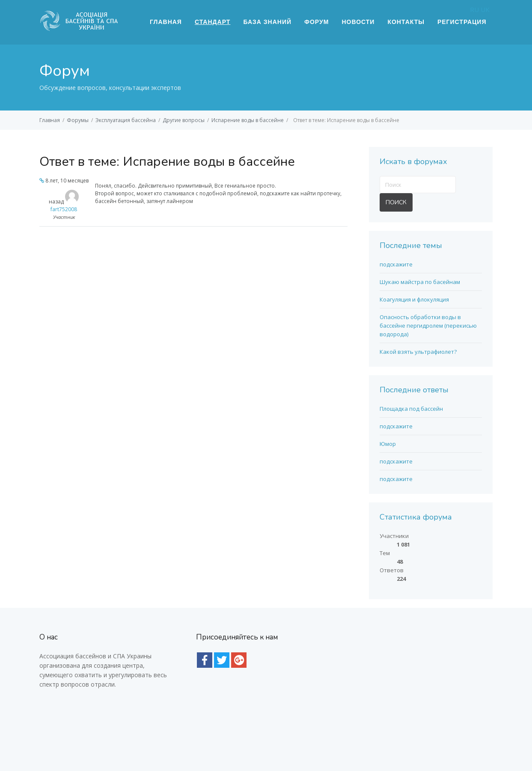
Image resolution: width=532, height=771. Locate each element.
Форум (317, 22)
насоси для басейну (112, 730)
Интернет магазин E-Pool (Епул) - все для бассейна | (159, 742)
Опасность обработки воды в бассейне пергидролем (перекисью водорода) (428, 326)
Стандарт (213, 22)
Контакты (406, 22)
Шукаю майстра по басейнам (420, 282)
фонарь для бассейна (277, 730)
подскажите (396, 264)
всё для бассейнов (346, 730)
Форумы (78, 120)
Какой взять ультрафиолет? (418, 352)
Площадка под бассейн (411, 409)
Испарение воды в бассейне (248, 120)
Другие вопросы (184, 120)
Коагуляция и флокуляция (414, 299)
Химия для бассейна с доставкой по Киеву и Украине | (296, 742)
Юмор (388, 444)
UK (485, 9)
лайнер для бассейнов (416, 730)
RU (474, 9)
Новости (358, 22)
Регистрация (462, 22)
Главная (166, 22)
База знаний (267, 22)
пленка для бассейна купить (193, 730)
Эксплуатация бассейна (126, 120)
